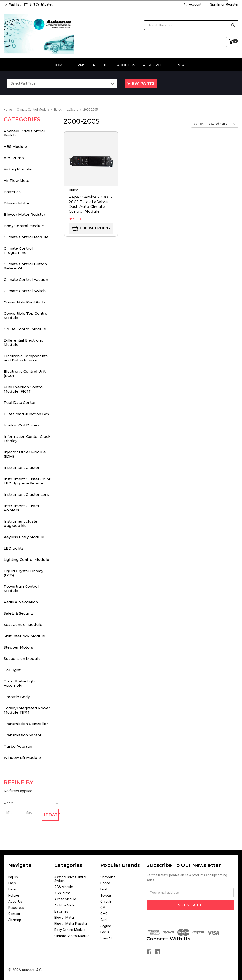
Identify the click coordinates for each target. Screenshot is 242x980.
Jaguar (106, 926)
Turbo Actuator (18, 746)
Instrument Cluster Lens (26, 494)
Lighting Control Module (26, 560)
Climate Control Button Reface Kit (25, 266)
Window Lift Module (22, 758)
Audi (104, 920)
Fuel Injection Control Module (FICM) (24, 389)
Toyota (106, 895)
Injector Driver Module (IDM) (25, 454)
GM (103, 908)
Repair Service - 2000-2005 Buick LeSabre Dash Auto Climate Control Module (90, 204)
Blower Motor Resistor (25, 214)
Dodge (105, 883)
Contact (181, 65)
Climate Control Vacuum (27, 279)
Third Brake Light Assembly (20, 683)
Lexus (105, 932)
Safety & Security (19, 613)
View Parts (141, 83)
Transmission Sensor (23, 735)
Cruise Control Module (25, 329)
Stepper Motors (18, 647)
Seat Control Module (23, 625)
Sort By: (199, 124)
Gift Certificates (39, 4)
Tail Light (12, 670)
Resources (154, 65)
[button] (31, 803)
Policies (101, 65)
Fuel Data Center (20, 403)
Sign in (212, 4)
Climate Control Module (26, 237)
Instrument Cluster (22, 468)
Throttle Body (17, 697)
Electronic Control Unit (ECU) (25, 374)
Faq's (12, 883)
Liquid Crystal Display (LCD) (24, 573)
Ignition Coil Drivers (22, 425)
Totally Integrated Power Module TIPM (27, 710)
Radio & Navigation (21, 602)
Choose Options (91, 228)
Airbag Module (18, 169)
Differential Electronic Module (24, 342)
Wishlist (12, 4)
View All (106, 938)
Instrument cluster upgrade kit (21, 523)
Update (50, 815)
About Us (126, 65)
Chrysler (107, 901)
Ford (104, 889)
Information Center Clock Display (27, 439)
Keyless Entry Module (24, 537)
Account (192, 4)
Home (59, 65)
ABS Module (15, 147)
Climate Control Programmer (18, 250)
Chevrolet (108, 877)
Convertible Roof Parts (25, 302)
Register (232, 4)
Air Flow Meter (17, 180)
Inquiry (13, 877)
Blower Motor (17, 203)
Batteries (12, 192)
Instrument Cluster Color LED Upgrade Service (27, 481)
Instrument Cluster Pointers (22, 508)
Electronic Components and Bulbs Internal (26, 358)
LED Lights (14, 548)
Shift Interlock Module (24, 636)
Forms (79, 65)
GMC (104, 914)
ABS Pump (14, 158)
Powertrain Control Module (21, 589)
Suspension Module (22, 659)
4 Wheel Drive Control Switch (24, 133)
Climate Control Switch (25, 291)
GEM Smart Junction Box (26, 414)
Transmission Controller (26, 724)
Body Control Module (24, 226)
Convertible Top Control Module (26, 316)
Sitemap (15, 920)
